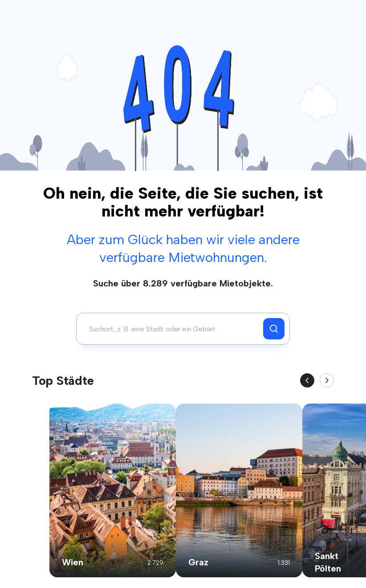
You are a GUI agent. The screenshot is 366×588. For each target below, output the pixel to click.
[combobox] (172, 329)
